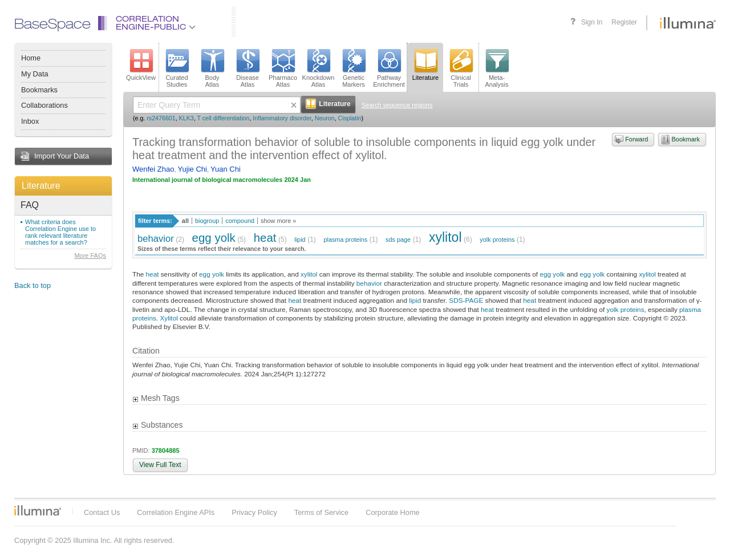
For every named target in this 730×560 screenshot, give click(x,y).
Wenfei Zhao (153, 169)
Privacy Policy (254, 512)
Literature (41, 186)
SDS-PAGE (466, 300)
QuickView (141, 65)
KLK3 (186, 118)
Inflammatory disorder (282, 118)
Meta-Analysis (497, 68)
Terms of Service (321, 512)
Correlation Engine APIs (176, 512)
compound (240, 221)
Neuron (325, 118)
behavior (156, 239)
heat (265, 238)
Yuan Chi (226, 169)
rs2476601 (161, 118)
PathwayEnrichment (389, 68)
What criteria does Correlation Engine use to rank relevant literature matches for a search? (60, 232)
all (185, 221)
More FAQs (90, 255)
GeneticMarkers (354, 68)
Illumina (38, 510)
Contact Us (102, 512)
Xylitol (169, 318)
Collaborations (44, 105)
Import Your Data (62, 156)
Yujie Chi (192, 169)
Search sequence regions (397, 105)
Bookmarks (39, 90)
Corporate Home (393, 512)
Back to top (33, 285)
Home (31, 58)
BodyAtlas (212, 68)
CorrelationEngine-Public (156, 24)
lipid (300, 240)
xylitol (445, 237)
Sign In (592, 22)
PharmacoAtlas (283, 68)
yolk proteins (497, 240)
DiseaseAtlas (248, 68)
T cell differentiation (223, 118)
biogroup (207, 221)
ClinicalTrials (461, 68)
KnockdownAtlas (319, 68)
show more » (278, 221)
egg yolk (214, 238)
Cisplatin (350, 118)
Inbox (30, 121)
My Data (35, 74)
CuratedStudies (177, 68)
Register (624, 22)
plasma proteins (345, 240)
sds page (398, 240)
